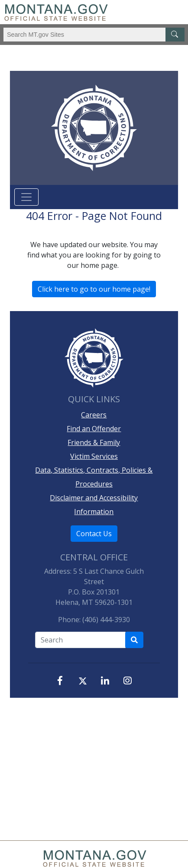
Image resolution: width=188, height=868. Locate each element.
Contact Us (94, 534)
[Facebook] (60, 680)
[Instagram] (128, 680)
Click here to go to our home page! (94, 289)
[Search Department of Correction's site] (134, 640)
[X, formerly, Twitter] (83, 682)
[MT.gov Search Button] (175, 35)
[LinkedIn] (105, 680)
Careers (94, 415)
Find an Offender (94, 429)
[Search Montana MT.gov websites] (94, 35)
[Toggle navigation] (26, 197)
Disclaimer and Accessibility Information (94, 505)
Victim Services (94, 456)
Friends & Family (94, 442)
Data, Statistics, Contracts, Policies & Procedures (94, 477)
